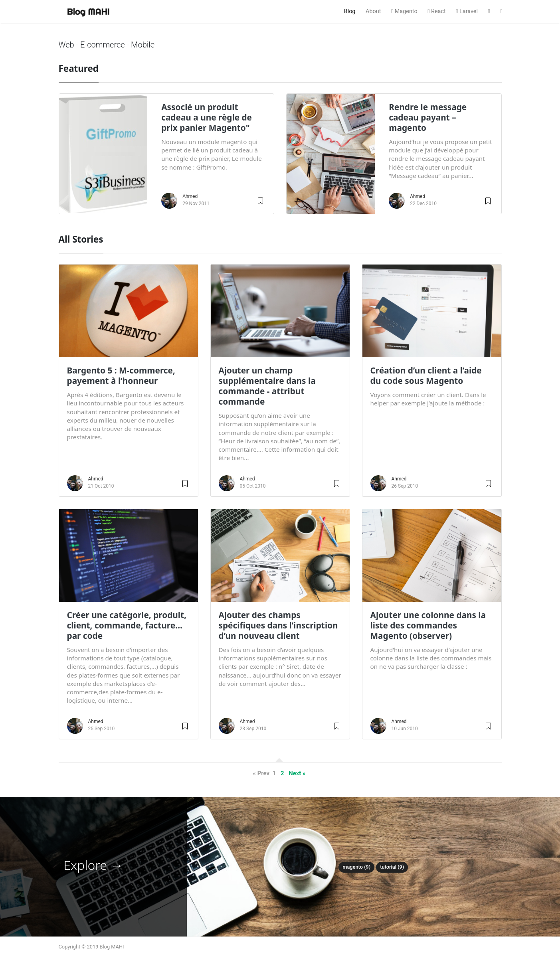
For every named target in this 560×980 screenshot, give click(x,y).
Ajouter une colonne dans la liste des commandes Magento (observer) (428, 625)
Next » (297, 773)
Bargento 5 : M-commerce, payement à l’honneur (121, 375)
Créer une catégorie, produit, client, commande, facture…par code (127, 625)
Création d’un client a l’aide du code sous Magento (426, 375)
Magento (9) (356, 867)
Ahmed (190, 196)
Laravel (467, 11)
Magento (404, 11)
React (436, 11)
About (373, 11)
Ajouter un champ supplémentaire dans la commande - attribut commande (267, 386)
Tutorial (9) (392, 867)
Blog (350, 11)
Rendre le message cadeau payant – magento (428, 117)
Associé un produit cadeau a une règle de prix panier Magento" (207, 117)
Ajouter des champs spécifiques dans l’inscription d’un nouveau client (278, 625)
